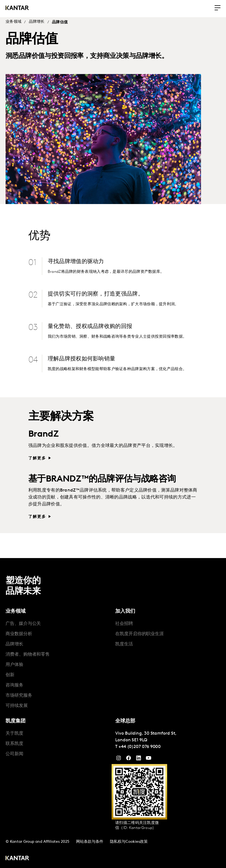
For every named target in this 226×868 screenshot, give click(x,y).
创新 (10, 673)
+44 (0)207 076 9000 (140, 745)
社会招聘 (124, 622)
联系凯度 (14, 742)
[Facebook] (129, 757)
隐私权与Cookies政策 (129, 840)
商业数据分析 (19, 632)
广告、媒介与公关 (23, 622)
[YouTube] (139, 757)
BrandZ (43, 433)
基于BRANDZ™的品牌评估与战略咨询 (102, 477)
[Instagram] (119, 757)
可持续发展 (17, 704)
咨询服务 (14, 683)
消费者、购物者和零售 (28, 653)
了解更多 (37, 456)
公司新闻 (14, 752)
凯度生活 (124, 642)
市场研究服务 (19, 694)
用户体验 (14, 663)
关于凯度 (14, 732)
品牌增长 (37, 22)
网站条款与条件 (90, 840)
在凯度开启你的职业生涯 (140, 632)
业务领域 (13, 22)
